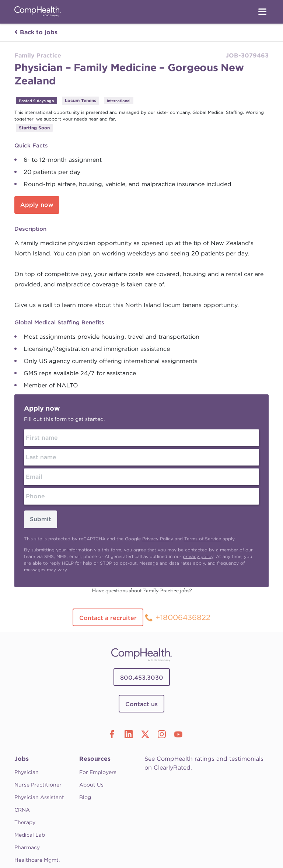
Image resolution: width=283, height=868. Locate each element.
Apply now (37, 205)
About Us (91, 785)
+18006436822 (183, 617)
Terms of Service (203, 539)
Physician (27, 772)
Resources (95, 759)
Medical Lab (30, 835)
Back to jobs (36, 32)
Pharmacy (27, 847)
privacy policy (198, 556)
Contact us (141, 704)
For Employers (98, 772)
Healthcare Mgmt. (37, 860)
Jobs (22, 759)
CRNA (22, 810)
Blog (85, 797)
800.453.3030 (142, 678)
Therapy (25, 822)
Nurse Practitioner (38, 785)
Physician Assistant (39, 797)
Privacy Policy (158, 539)
